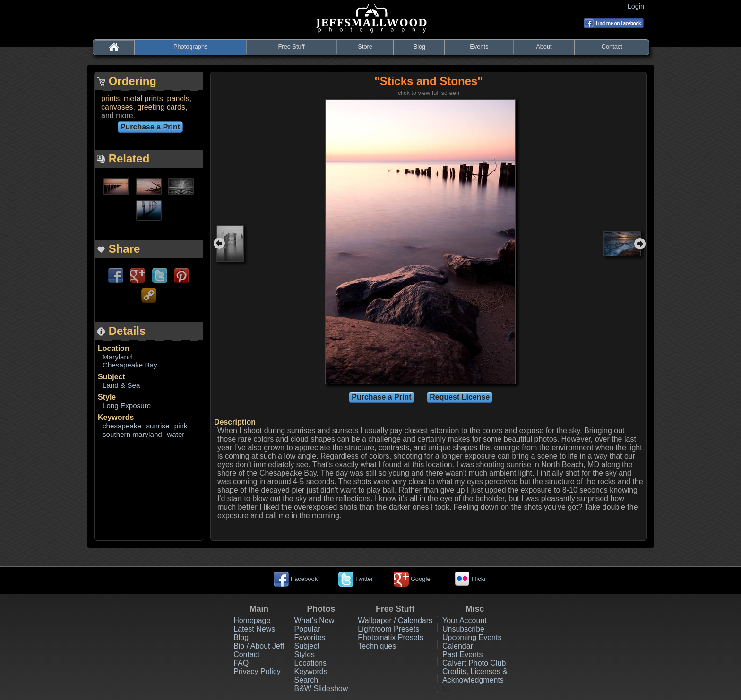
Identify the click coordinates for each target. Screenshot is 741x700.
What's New (314, 620)
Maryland (117, 357)
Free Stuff (292, 47)
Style (107, 397)
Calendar (458, 646)
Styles (304, 654)
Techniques (377, 646)
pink (181, 426)
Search (306, 680)
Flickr (470, 579)
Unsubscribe (463, 629)
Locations (310, 663)
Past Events (462, 654)
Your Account (465, 620)
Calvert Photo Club (474, 663)
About (544, 47)
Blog (420, 47)
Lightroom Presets (388, 629)
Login (638, 6)
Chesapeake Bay (130, 365)
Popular (307, 629)
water (176, 434)
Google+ (414, 579)
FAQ (241, 663)
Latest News (254, 629)
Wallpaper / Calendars (395, 620)
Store (365, 47)
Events (479, 47)
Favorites (310, 637)
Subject (112, 377)
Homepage (252, 620)
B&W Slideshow (321, 688)
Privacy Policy (257, 671)
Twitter (356, 579)
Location (114, 348)
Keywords (116, 417)
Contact (612, 47)
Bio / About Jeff (259, 646)
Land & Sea (121, 385)
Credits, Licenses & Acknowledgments (475, 676)
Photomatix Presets (391, 637)
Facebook (296, 579)
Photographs (191, 47)
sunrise (158, 426)
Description (235, 422)
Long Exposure (127, 405)
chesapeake (122, 426)
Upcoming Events (472, 637)
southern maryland (132, 434)
